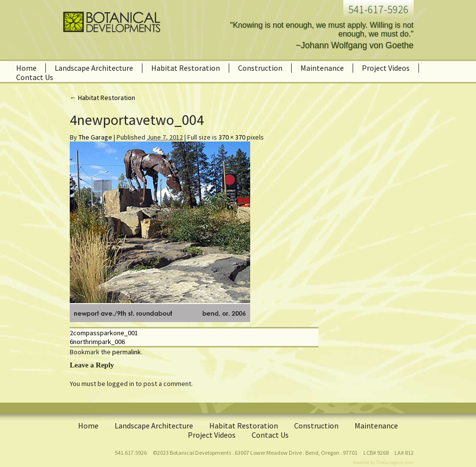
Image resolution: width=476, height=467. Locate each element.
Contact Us (35, 77)
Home (26, 68)
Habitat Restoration (186, 68)
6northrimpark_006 (97, 342)
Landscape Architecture (94, 68)
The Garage (95, 137)
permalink (127, 352)
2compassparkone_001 (104, 333)
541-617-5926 (378, 9)
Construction (260, 68)
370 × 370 (232, 137)
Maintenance (322, 68)
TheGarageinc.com (395, 462)
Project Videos (386, 68)
